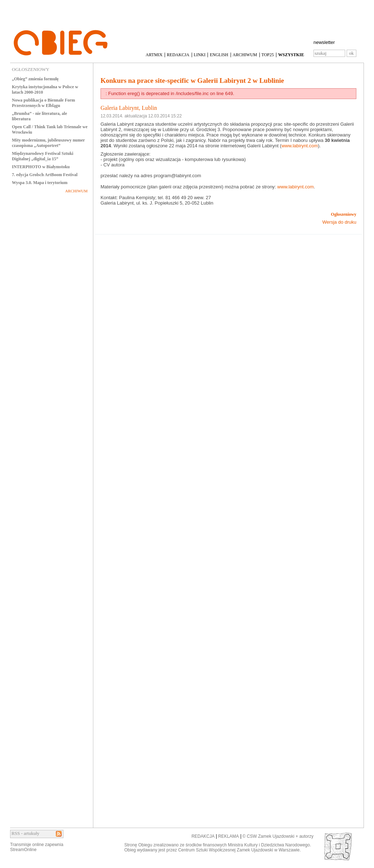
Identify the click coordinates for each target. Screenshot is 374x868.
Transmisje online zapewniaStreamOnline (37, 847)
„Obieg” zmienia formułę (35, 79)
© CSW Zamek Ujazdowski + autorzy (278, 836)
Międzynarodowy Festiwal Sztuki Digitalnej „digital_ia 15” (43, 156)
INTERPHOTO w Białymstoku (41, 167)
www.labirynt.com (300, 146)
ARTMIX (154, 55)
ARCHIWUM (245, 55)
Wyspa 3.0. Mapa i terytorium (40, 183)
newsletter (324, 42)
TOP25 (268, 55)
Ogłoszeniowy (344, 214)
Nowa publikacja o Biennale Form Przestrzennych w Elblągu (43, 103)
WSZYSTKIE (291, 55)
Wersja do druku (339, 222)
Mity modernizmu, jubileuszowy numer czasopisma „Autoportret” (48, 143)
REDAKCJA (178, 55)
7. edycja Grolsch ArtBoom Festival (45, 175)
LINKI (200, 55)
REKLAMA (228, 836)
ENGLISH (219, 55)
